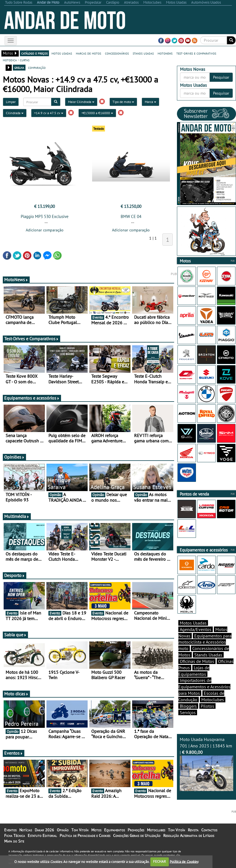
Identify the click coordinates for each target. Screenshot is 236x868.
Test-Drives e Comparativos (31, 339)
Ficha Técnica (15, 836)
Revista (193, 830)
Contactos (209, 830)
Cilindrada (15, 113)
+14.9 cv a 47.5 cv (49, 113)
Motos (96, 830)
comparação (37, 67)
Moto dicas (16, 694)
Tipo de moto (123, 102)
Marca (150, 102)
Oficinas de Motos (197, 661)
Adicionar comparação (45, 230)
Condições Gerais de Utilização (137, 836)
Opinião (63, 830)
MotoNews (16, 280)
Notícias (26, 830)
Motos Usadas (193, 623)
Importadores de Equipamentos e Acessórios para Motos (204, 687)
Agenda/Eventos (196, 629)
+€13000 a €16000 (97, 113)
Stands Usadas (208, 655)
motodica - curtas (16, 60)
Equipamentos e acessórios (32, 398)
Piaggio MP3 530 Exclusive (45, 216)
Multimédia (17, 516)
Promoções (136, 830)
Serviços (188, 712)
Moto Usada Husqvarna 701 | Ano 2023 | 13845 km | (206, 764)
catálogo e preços (34, 53)
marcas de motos (88, 53)
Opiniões (14, 457)
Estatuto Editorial (42, 836)
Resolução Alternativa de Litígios (189, 836)
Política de (184, 861)
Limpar (11, 102)
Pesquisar (221, 77)
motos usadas (62, 53)
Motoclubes (213, 700)
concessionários (117, 53)
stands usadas (143, 53)
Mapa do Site (14, 841)
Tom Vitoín (80, 830)
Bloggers (188, 706)
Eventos (14, 753)
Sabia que (15, 635)
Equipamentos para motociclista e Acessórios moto (205, 642)
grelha (19, 67)
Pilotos (207, 706)
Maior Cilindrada (81, 102)
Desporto (15, 575)
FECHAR (160, 861)
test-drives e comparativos (196, 53)
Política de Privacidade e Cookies (85, 836)
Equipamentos (115, 830)
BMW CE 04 (131, 216)
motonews (165, 53)
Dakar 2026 (44, 830)
